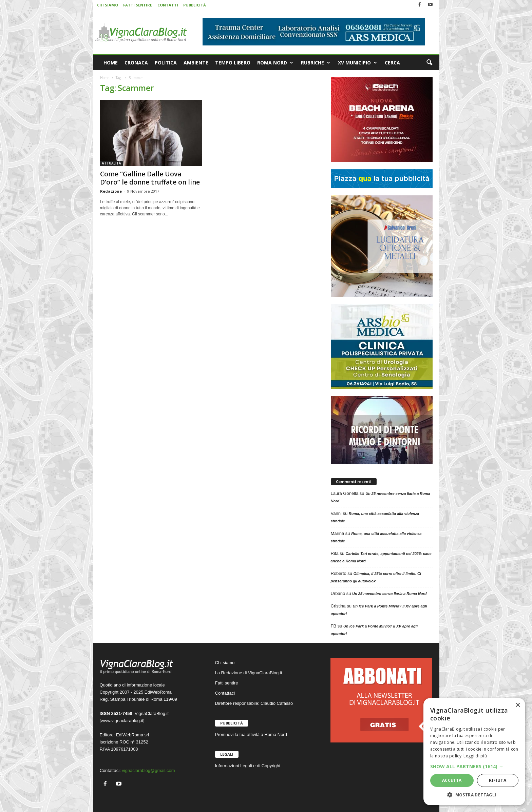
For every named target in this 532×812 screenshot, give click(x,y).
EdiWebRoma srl (132, 735)
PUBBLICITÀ (195, 5)
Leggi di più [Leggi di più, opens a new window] (475, 756)
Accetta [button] (452, 780)
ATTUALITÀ (111, 163)
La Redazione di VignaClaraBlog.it (249, 673)
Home (105, 78)
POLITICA (166, 63)
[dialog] (474, 752)
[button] (429, 63)
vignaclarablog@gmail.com (148, 770)
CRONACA (136, 63)
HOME (111, 63)
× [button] (518, 705)
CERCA (392, 63)
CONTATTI (168, 5)
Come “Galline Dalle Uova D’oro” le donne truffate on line (150, 178)
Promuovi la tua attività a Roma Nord (251, 734)
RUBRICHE (316, 63)
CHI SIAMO (108, 5)
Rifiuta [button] (498, 780)
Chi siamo (225, 663)
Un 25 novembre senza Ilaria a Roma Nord (389, 594)
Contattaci (225, 693)
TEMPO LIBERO (233, 63)
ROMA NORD (275, 63)
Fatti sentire (227, 683)
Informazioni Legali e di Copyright (248, 766)
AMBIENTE (196, 63)
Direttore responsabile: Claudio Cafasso (254, 703)
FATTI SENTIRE (138, 5)
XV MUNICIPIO (357, 63)
